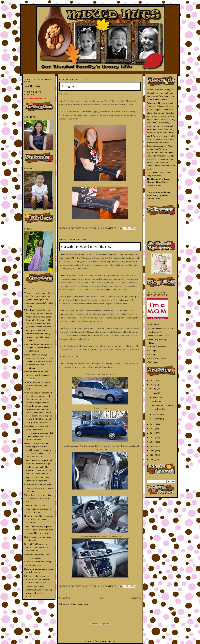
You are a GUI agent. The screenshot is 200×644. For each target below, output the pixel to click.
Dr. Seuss (31, 378)
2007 (153, 459)
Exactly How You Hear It (158, 336)
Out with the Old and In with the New (86, 247)
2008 (153, 455)
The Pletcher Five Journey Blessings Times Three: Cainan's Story (159, 182)
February (157, 414)
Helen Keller (33, 351)
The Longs (152, 350)
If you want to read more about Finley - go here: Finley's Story (158, 195)
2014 (153, 429)
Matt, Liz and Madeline (157, 347)
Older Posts (136, 598)
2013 (153, 433)
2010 (153, 446)
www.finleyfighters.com (35, 99)
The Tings (151, 354)
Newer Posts (65, 598)
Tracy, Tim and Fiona (156, 358)
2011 (153, 442)
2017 (153, 380)
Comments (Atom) (79, 604)
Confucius (31, 596)
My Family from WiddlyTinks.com (100, 641)
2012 (153, 437)
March (156, 397)
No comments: (109, 228)
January (156, 419)
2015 (153, 424)
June (155, 393)
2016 (153, 385)
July (155, 388)
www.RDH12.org (32, 86)
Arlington (68, 86)
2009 (153, 451)
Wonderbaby (152, 362)
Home (100, 598)
